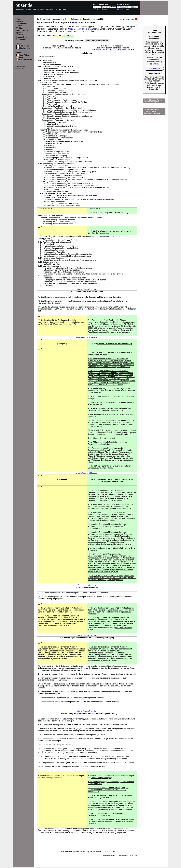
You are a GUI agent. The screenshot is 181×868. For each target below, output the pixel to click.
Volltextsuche (123, 5)
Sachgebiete (22, 24)
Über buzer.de (22, 30)
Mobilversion (25, 48)
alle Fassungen (76, 19)
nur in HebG (125, 10)
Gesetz (104, 9)
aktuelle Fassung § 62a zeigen (87, 473)
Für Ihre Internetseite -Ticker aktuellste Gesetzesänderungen (152, 111)
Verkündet (21, 28)
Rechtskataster (26, 60)
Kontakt (20, 35)
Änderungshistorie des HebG (81, 31)
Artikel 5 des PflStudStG (78, 29)
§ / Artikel (96, 9)
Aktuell (19, 26)
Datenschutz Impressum (22, 38)
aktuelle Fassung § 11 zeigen (87, 289)
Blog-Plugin (24, 46)
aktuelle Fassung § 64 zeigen (87, 585)
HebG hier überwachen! (97, 41)
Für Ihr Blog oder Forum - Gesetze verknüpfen (153, 101)
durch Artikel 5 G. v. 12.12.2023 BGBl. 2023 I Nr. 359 (112, 50)
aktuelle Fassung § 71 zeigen (87, 711)
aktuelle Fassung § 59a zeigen (87, 337)
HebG (75, 23)
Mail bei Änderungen (129, 20)
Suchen (20, 21)
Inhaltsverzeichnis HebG (60, 19)
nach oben (133, 856)
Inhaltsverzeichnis (109, 856)
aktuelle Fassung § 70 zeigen (87, 635)
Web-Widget (24, 55)
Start (18, 19)
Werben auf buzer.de (21, 67)
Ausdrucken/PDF (123, 856)
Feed (21, 57)
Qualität (20, 33)
